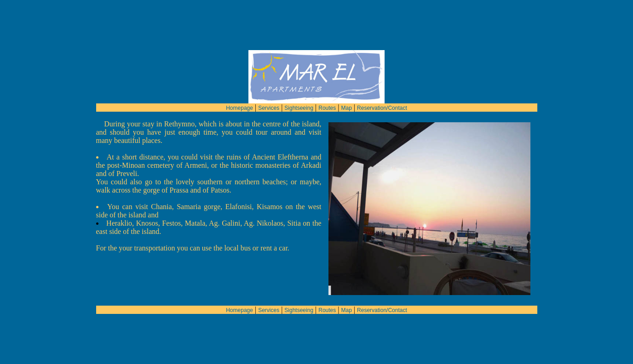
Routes (327, 91)
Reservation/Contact (382, 91)
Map (347, 91)
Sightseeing (299, 91)
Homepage (239, 91)
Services (269, 91)
